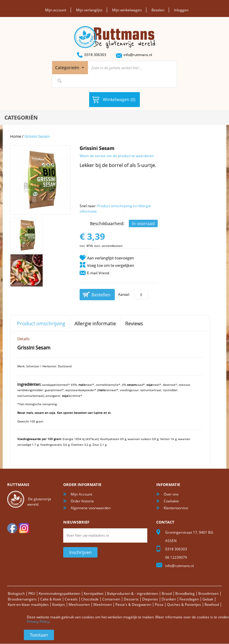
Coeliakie (171, 501)
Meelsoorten (79, 604)
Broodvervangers (22, 599)
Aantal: (124, 294)
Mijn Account (81, 494)
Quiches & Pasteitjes (184, 604)
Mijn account (56, 10)
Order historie (82, 501)
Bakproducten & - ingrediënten (133, 593)
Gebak (208, 599)
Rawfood (212, 604)
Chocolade (90, 599)
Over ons (171, 494)
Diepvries (150, 599)
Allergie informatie (95, 323)
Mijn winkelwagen (127, 10)
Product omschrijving (41, 323)
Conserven (111, 599)
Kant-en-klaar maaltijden (28, 604)
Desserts (131, 599)
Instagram (24, 528)
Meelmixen (103, 604)
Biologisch (16, 593)
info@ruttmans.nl (138, 55)
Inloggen (181, 10)
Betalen (158, 10)
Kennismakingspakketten (59, 593)
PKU (32, 593)
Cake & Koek (51, 599)
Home (16, 136)
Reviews (134, 323)
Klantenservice (176, 508)
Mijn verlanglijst (89, 10)
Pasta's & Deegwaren (133, 604)
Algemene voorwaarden (91, 508)
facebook (12, 528)
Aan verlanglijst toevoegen (110, 258)
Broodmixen (208, 593)
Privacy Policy (38, 621)
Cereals (71, 599)
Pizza (159, 604)
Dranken (169, 599)
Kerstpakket (94, 593)
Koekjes (59, 604)
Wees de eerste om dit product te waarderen (117, 156)
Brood (167, 593)
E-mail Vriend (98, 273)
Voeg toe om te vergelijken (111, 265)
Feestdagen (189, 599)
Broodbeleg (185, 593)
